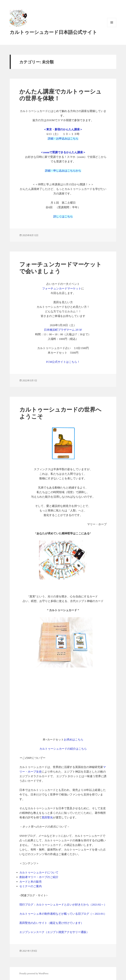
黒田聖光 (47, 818)
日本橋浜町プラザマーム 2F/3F (63, 330)
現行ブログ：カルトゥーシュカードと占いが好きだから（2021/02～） (63, 905)
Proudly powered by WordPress (34, 974)
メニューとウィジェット (112, 27)
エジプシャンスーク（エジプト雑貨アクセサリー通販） (54, 932)
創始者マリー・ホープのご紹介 (39, 877)
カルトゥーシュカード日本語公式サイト (53, 32)
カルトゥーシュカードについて (39, 873)
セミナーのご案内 (31, 886)
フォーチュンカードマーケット (62, 289)
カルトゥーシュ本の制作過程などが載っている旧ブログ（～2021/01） (63, 914)
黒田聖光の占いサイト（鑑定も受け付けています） (51, 923)
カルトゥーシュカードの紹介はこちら (63, 749)
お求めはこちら (74, 740)
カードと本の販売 (31, 882)
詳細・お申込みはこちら (63, 139)
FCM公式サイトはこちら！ (63, 362)
